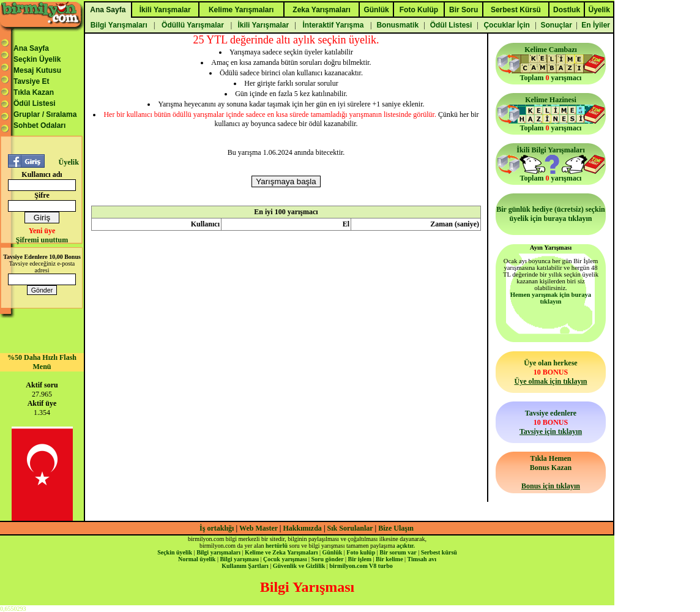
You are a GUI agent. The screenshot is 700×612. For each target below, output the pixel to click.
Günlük (332, 552)
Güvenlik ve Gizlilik (299, 566)
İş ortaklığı (217, 528)
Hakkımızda (303, 528)
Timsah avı (422, 559)
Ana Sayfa (31, 48)
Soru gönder (328, 559)
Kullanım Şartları (245, 566)
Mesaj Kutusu (37, 70)
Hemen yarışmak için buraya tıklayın (551, 298)
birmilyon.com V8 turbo (361, 566)
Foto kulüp (361, 552)
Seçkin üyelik (175, 552)
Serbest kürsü (439, 552)
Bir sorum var (398, 552)
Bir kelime (389, 559)
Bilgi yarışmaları (218, 552)
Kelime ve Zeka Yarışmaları (281, 552)
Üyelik (68, 162)
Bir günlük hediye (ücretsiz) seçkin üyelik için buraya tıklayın (551, 214)
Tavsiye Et (31, 81)
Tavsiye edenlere (551, 422)
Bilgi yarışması (239, 559)
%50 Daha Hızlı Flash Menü (42, 362)
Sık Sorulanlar (350, 528)
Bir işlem (360, 559)
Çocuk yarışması (285, 559)
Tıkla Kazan (34, 92)
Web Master (259, 528)
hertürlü (277, 546)
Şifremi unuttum (42, 240)
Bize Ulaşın (396, 528)
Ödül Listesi (35, 103)
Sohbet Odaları (39, 125)
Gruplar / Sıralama (45, 114)
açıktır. (406, 546)
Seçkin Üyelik (37, 59)
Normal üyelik (197, 559)
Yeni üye (42, 231)
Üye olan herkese (550, 372)
